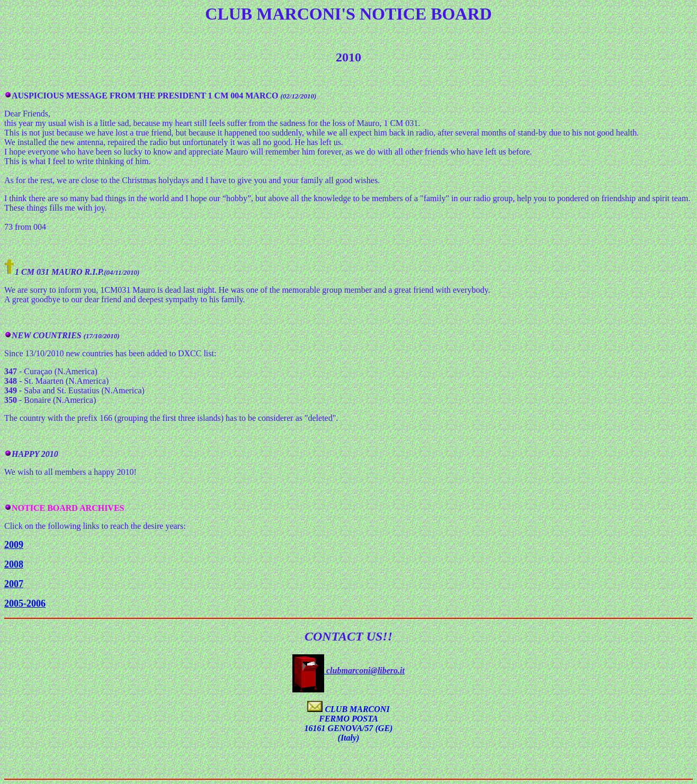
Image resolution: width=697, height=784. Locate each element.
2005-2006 (25, 603)
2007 (14, 584)
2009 (14, 545)
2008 (14, 564)
